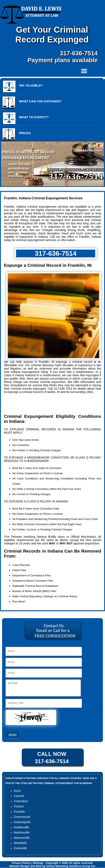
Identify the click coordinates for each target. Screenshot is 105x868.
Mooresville (22, 838)
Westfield (20, 843)
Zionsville (20, 848)
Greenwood (22, 817)
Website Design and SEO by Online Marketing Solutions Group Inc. (52, 866)
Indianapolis (22, 822)
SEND (12, 735)
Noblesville (21, 827)
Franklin (19, 811)
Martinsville (22, 832)
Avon (17, 791)
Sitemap (38, 863)
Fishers (19, 806)
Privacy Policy (21, 863)
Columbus (21, 801)
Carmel (19, 796)
